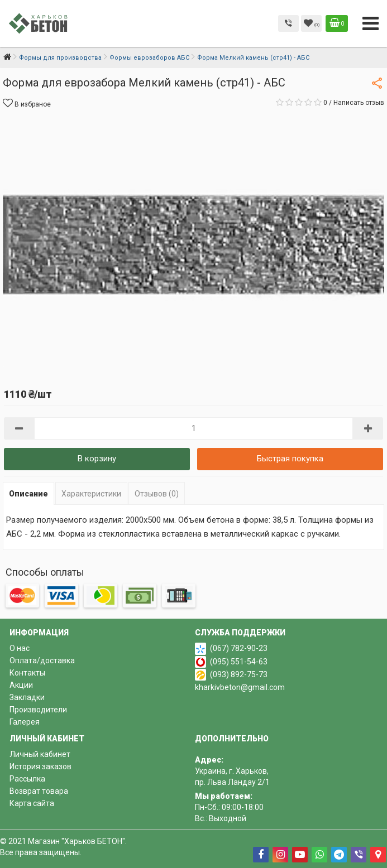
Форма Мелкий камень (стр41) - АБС (253, 58)
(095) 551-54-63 (239, 662)
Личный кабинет (40, 754)
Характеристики (91, 494)
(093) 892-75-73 (239, 674)
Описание (28, 494)
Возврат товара (39, 791)
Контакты (27, 673)
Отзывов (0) (157, 494)
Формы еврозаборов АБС (149, 58)
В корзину (97, 459)
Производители (38, 710)
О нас (20, 648)
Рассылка (27, 779)
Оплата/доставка (42, 660)
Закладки (27, 697)
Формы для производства (60, 58)
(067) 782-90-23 (239, 648)
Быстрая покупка (290, 459)
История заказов (40, 766)
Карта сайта (32, 803)
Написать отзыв (359, 103)
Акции (21, 685)
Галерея (25, 722)
